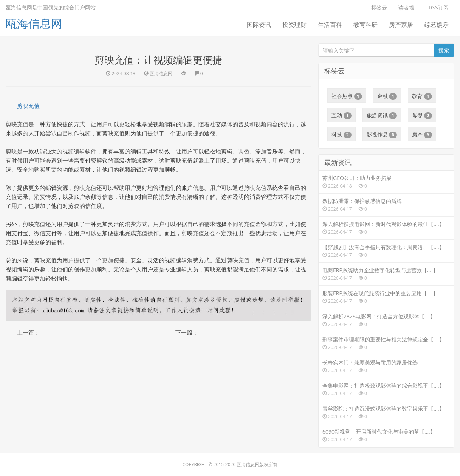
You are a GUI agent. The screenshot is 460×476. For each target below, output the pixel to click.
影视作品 (382, 135)
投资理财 (294, 25)
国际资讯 (259, 25)
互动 (342, 115)
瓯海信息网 (34, 23)
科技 (342, 135)
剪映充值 (28, 105)
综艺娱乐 (437, 25)
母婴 (422, 115)
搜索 (444, 50)
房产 (422, 135)
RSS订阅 (437, 7)
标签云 (379, 7)
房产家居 (401, 25)
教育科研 (366, 25)
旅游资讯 (382, 115)
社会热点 (347, 96)
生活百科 (330, 25)
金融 (387, 96)
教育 (422, 96)
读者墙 (406, 7)
